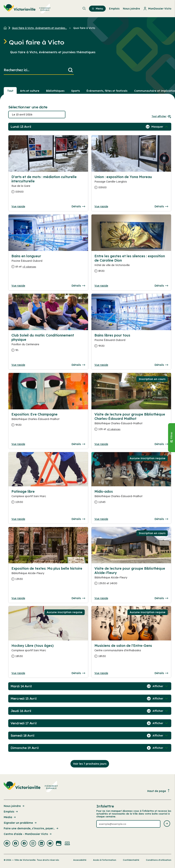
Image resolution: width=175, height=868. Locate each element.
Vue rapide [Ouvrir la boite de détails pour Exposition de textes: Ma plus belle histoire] (18, 598)
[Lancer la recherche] (70, 70)
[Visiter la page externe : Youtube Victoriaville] (50, 844)
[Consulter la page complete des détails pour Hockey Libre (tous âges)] (48, 652)
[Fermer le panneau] (171, 438)
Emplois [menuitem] (114, 9)
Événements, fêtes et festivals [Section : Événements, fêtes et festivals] (107, 91)
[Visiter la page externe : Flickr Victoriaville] (59, 844)
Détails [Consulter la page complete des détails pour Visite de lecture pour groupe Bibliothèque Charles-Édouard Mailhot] (161, 444)
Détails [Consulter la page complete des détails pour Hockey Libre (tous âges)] (78, 673)
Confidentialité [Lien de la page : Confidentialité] (131, 860)
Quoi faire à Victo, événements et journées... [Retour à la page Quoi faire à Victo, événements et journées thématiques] (39, 28)
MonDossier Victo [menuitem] (157, 9)
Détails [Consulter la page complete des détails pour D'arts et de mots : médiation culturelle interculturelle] (78, 206)
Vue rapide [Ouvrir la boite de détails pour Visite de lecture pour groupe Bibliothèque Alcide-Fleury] (101, 598)
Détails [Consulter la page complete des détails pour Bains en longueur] (78, 286)
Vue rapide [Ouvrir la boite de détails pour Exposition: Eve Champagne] (18, 444)
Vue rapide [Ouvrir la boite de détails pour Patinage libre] (18, 519)
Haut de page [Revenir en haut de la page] (159, 791)
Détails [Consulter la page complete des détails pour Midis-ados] (161, 519)
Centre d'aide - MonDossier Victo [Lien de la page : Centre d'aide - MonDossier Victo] (28, 834)
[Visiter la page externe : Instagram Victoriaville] (33, 844)
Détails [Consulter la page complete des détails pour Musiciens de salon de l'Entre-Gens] (161, 673)
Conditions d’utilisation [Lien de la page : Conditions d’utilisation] (159, 860)
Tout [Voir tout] (10, 91)
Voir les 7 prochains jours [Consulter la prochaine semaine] (90, 764)
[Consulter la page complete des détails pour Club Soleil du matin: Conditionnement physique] (48, 344)
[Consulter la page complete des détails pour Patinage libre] (48, 498)
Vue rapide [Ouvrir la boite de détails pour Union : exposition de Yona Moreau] (101, 206)
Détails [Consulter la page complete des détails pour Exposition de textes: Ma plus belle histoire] (78, 598)
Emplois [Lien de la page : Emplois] (11, 812)
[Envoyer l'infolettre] (167, 824)
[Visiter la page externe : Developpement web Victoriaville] (67, 844)
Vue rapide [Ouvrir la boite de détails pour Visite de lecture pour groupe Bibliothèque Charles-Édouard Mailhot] (101, 444)
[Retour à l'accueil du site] (6, 28)
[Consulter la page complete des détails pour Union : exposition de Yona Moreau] (131, 184)
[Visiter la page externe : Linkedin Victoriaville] (41, 844)
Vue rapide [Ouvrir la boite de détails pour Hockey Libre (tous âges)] (18, 673)
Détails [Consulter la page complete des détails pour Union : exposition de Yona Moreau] (161, 206)
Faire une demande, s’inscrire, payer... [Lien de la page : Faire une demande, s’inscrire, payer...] (31, 828)
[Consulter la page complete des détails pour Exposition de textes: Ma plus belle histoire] (48, 575)
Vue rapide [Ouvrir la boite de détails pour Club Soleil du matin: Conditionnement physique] (18, 365)
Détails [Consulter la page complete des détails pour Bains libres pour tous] (161, 365)
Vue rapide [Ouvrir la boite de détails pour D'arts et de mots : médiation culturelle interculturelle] (18, 206)
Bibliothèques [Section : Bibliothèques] (55, 91)
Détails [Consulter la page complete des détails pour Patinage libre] (78, 519)
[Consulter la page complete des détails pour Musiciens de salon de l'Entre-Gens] (131, 652)
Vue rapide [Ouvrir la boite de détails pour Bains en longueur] (18, 286)
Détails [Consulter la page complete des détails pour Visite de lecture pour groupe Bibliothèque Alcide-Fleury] (161, 598)
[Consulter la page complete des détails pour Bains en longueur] (48, 263)
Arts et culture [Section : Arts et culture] (30, 91)
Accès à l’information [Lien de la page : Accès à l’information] (105, 860)
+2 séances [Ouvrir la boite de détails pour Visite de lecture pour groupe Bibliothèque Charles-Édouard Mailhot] (114, 429)
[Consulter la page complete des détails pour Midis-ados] (131, 498)
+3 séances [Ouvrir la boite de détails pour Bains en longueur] (29, 267)
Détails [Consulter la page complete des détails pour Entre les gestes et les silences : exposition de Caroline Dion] (161, 286)
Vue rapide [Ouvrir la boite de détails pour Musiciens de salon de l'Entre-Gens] (101, 673)
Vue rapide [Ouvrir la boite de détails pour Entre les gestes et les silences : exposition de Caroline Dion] (101, 286)
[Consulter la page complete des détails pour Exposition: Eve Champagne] (48, 421)
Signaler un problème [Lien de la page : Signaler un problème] (20, 823)
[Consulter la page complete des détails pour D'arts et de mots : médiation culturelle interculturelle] (48, 186)
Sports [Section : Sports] (76, 91)
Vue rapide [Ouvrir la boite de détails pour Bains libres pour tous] (101, 365)
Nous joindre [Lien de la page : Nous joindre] (14, 806)
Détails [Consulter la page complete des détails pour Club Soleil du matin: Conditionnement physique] (78, 365)
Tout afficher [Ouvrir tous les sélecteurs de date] (161, 116)
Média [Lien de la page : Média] (10, 817)
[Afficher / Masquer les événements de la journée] (160, 127)
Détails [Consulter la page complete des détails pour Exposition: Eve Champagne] (78, 444)
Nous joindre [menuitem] (131, 9)
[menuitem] (27, 9)
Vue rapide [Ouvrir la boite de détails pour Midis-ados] (101, 519)
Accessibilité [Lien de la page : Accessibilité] (80, 860)
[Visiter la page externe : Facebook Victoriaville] (7, 844)
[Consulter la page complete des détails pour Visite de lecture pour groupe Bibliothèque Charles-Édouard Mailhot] (131, 423)
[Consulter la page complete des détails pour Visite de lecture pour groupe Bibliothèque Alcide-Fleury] (131, 577)
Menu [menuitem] (97, 9)
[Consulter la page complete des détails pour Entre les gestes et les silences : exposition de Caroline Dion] (131, 265)
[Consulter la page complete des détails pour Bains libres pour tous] (131, 342)
